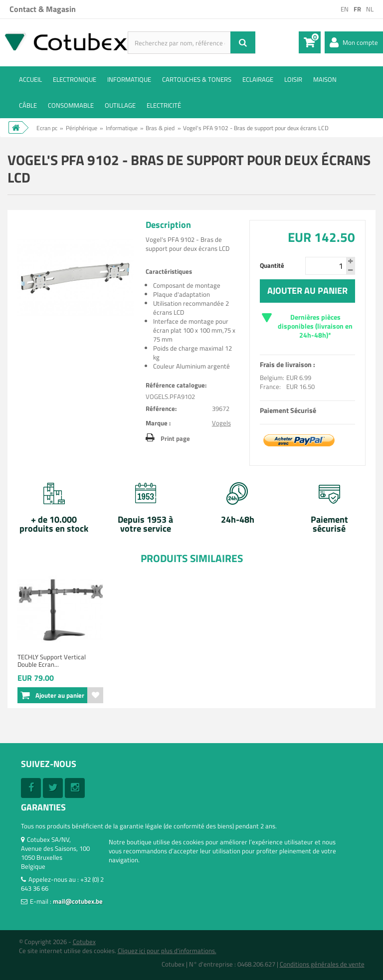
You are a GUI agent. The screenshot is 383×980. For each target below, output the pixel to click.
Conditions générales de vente (322, 964)
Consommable (71, 105)
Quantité (272, 265)
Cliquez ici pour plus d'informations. (167, 951)
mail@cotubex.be (78, 901)
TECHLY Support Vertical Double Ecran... (52, 661)
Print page (175, 438)
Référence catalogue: (176, 385)
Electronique (75, 79)
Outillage (120, 105)
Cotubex (84, 942)
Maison (325, 79)
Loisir (293, 79)
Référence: (161, 408)
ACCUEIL (30, 79)
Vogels (221, 423)
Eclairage (258, 79)
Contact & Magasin (43, 9)
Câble (28, 105)
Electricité (164, 105)
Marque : (158, 423)
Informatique (129, 79)
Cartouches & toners (197, 79)
